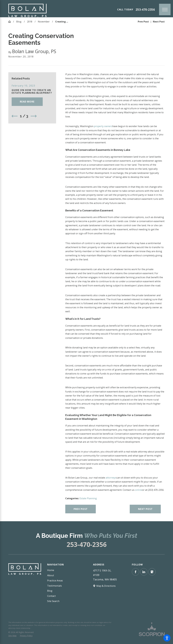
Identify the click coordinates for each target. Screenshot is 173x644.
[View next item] (34, 116)
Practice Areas (55, 580)
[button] (167, 638)
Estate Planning (88, 498)
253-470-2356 (145, 9)
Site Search (53, 601)
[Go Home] (11, 22)
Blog (19, 22)
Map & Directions (106, 586)
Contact (51, 596)
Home (51, 570)
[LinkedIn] (144, 572)
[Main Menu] (165, 9)
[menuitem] (64, 570)
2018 (30, 22)
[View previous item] (15, 116)
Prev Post (81, 509)
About (51, 575)
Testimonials (55, 586)
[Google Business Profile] (152, 572)
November (44, 22)
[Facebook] (136, 572)
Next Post (145, 509)
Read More (27, 102)
